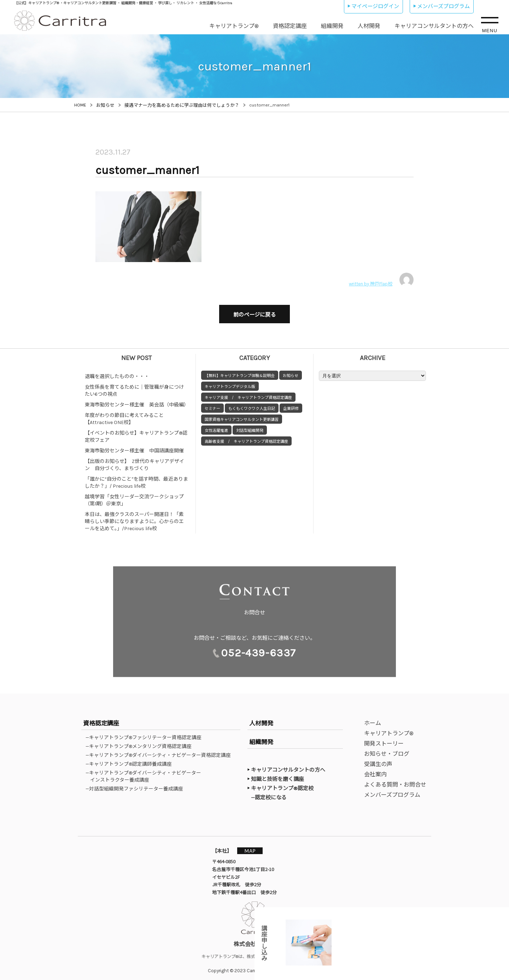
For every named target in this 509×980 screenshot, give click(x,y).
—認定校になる (272, 794)
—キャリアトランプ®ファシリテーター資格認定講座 (146, 734)
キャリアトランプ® (234, 26)
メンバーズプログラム (443, 6)
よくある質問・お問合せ (395, 781)
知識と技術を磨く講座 (277, 776)
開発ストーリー (384, 740)
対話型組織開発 (250, 427)
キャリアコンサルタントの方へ (434, 26)
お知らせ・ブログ (387, 750)
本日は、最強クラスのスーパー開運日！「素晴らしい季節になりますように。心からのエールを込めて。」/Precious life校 (134, 518)
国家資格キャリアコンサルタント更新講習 (242, 416)
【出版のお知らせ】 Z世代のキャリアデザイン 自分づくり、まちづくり (134, 461)
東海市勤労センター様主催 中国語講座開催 (134, 447)
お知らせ (291, 372)
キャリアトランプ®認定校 (282, 785)
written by (381, 280)
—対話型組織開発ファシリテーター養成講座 (137, 785)
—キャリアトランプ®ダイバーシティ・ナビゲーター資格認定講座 (160, 752)
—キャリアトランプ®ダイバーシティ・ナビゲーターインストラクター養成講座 (146, 773)
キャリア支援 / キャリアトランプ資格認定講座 (248, 394)
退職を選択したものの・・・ (117, 373)
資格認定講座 (290, 26)
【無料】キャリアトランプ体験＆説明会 (240, 372)
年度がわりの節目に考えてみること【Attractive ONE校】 (124, 415)
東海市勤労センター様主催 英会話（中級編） (137, 401)
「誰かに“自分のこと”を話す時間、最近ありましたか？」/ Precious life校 (136, 479)
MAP (253, 847)
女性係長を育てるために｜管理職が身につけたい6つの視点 (134, 387)
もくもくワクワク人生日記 (252, 405)
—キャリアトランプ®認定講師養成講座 (131, 760)
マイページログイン (375, 6)
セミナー (212, 405)
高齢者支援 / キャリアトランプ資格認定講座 (246, 438)
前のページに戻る (255, 313)
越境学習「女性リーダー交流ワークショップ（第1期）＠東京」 (134, 497)
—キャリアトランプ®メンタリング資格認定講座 (141, 743)
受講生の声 (378, 761)
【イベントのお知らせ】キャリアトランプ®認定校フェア (136, 433)
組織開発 (332, 26)
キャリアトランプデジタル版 (230, 383)
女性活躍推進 (216, 427)
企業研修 (291, 405)
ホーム (373, 720)
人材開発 (369, 26)
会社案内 (375, 771)
